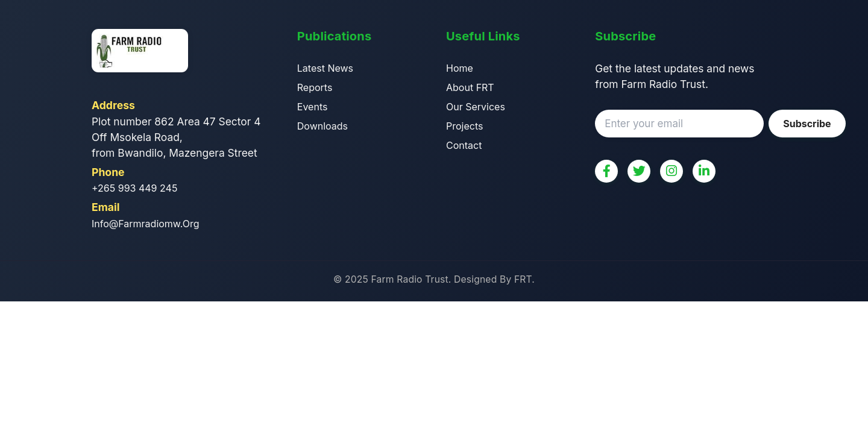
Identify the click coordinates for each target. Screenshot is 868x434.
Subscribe (807, 124)
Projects (464, 126)
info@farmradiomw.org (146, 224)
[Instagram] (671, 171)
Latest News (325, 68)
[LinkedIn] (704, 171)
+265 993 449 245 (134, 188)
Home (460, 68)
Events (313, 107)
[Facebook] (606, 171)
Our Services (476, 107)
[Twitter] (639, 171)
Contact (464, 145)
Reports (315, 87)
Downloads (322, 126)
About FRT (470, 87)
